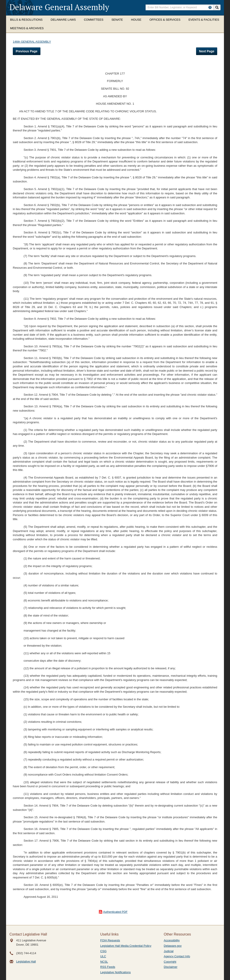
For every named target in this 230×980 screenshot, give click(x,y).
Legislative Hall (26, 961)
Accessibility (172, 940)
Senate (117, 20)
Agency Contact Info (177, 956)
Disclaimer (171, 967)
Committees (94, 20)
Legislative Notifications (115, 972)
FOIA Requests (110, 940)
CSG (103, 951)
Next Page (207, 51)
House (136, 20)
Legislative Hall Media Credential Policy (126, 946)
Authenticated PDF (115, 912)
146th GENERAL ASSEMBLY (32, 42)
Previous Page (27, 51)
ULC (103, 956)
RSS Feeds (108, 967)
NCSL (104, 962)
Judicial (169, 951)
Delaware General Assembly (59, 7)
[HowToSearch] (210, 7)
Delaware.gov (173, 946)
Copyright (170, 962)
